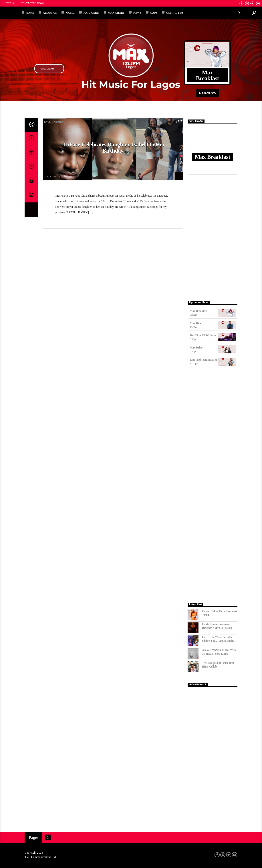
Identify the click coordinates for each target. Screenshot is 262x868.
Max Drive (196, 348)
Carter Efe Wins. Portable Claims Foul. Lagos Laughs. (218, 639)
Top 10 (9, 3)
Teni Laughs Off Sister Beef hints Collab (218, 665)
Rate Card (91, 13)
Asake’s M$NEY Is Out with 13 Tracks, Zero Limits (219, 652)
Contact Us (175, 13)
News (137, 13)
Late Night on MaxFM (204, 360)
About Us (50, 13)
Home (30, 13)
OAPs (154, 13)
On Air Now (208, 93)
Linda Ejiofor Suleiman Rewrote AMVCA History (217, 626)
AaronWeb (50, 174)
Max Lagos (49, 69)
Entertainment (55, 122)
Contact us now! (31, 3)
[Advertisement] (213, 237)
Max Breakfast (199, 311)
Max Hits (195, 323)
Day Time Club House (203, 335)
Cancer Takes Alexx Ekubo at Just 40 (220, 613)
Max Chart (116, 13)
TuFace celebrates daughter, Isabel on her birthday (114, 148)
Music (70, 13)
